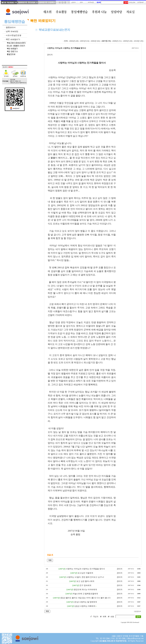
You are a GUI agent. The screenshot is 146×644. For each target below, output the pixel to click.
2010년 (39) (139, 41)
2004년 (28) (74, 41)
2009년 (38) (128, 41)
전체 (66, 41)
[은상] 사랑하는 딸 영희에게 (85, 602)
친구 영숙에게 (85, 585)
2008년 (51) (117, 41)
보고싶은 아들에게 (85, 573)
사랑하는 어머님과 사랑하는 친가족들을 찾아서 (85, 569)
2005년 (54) (85, 41)
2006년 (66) (95, 41)
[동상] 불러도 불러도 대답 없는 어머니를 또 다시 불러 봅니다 (85, 598)
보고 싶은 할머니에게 (85, 581)
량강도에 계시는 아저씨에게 (85, 589)
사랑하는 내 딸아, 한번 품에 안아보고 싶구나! (85, 577)
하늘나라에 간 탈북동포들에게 (85, 594)
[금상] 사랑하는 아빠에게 (85, 606)
